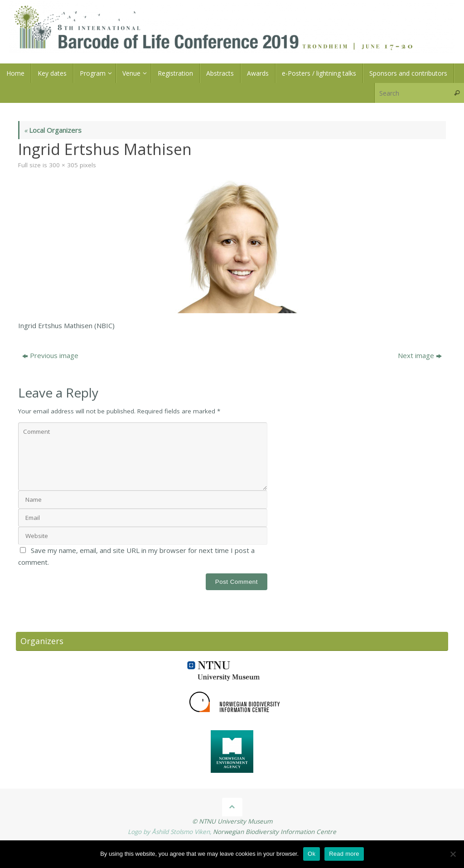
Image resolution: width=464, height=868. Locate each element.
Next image (420, 355)
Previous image (50, 355)
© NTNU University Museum (232, 821)
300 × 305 (63, 165)
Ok (312, 854)
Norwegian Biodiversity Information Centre (275, 832)
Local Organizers (53, 130)
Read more (344, 854)
